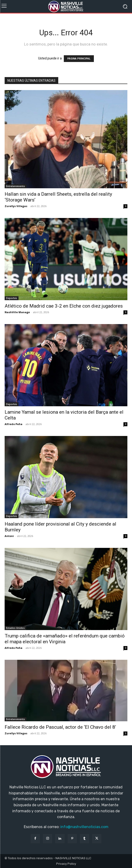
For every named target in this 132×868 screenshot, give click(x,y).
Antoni (9, 536)
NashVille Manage (17, 312)
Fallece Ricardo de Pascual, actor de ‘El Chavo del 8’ (60, 727)
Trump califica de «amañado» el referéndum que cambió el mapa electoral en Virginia (65, 639)
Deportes (12, 298)
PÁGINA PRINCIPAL (79, 59)
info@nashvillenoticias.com (84, 827)
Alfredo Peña (14, 424)
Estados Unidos (15, 628)
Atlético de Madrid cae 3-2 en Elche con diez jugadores (64, 306)
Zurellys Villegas (16, 206)
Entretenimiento (15, 186)
